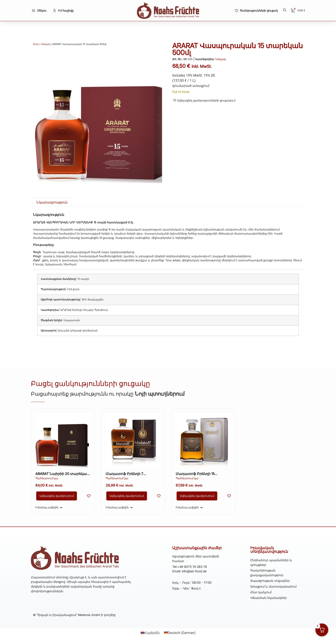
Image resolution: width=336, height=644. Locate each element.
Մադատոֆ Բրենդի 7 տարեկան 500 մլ (124, 474)
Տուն (36, 44)
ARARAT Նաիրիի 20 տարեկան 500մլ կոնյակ (62, 474)
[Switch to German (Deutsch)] (180, 633)
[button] (285, 10)
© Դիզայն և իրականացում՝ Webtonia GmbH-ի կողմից (74, 615)
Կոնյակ (46, 44)
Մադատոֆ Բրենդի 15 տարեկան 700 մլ (195, 474)
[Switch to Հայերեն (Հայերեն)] (150, 633)
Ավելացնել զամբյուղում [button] (57, 496)
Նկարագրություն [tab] (52, 202)
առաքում (201, 86)
